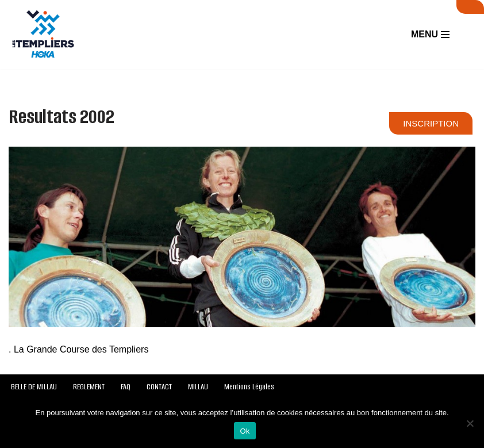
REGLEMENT (89, 387)
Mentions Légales (249, 387)
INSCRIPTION (431, 123)
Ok (245, 431)
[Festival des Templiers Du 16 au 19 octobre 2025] (43, 35)
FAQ (126, 387)
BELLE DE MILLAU (34, 387)
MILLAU (198, 387)
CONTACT (159, 387)
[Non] (470, 423)
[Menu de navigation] (430, 35)
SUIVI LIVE (470, 7)
